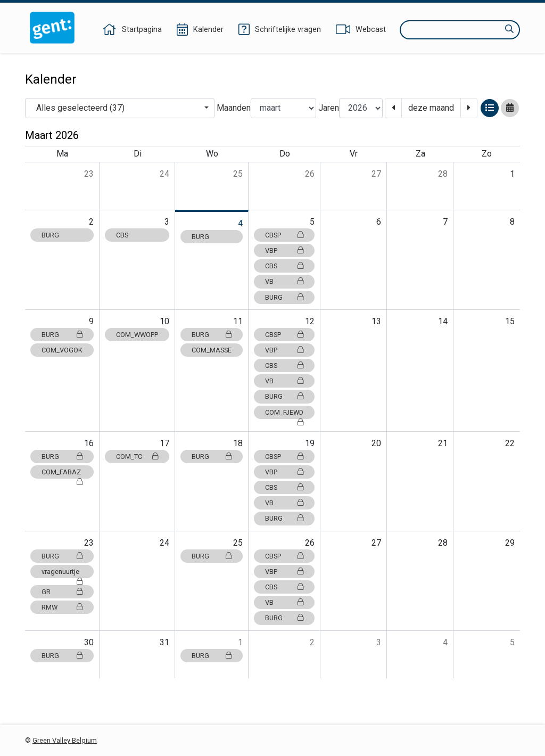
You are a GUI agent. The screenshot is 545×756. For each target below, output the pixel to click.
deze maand (431, 108)
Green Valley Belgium (65, 740)
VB (284, 281)
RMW (62, 607)
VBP (284, 250)
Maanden (234, 108)
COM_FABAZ (62, 473)
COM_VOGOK (62, 350)
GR (62, 592)
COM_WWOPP (137, 335)
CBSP (284, 235)
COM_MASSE (212, 350)
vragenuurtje (62, 573)
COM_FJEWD (284, 414)
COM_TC (137, 457)
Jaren (329, 108)
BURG (50, 235)
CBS (122, 235)
